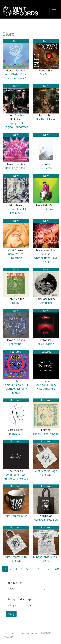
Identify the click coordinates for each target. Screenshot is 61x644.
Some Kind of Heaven (46, 434)
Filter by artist (14, 583)
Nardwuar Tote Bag (46, 520)
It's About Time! (46, 119)
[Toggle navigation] (54, 11)
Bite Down (46, 74)
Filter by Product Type (19, 599)
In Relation (16, 434)
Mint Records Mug (16, 516)
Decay (16, 303)
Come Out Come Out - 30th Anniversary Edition (16, 389)
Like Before (46, 168)
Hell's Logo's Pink (16, 168)
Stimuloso (46, 303)
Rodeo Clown (46, 209)
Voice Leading (46, 344)
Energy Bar (16, 344)
